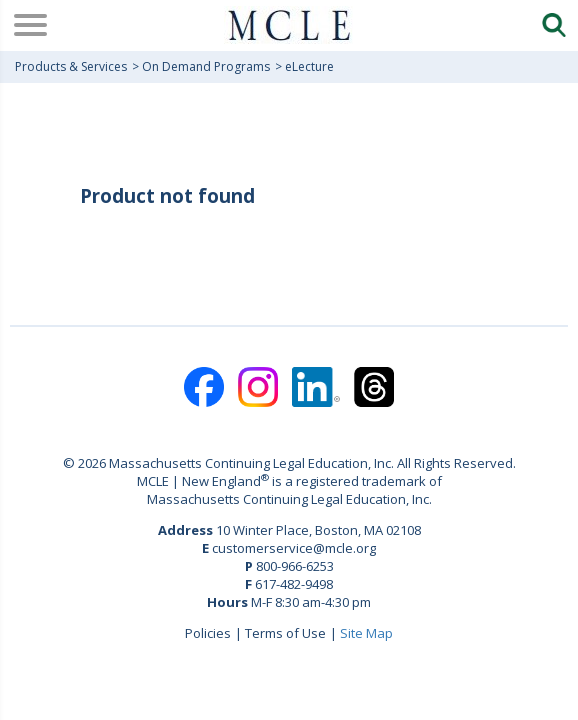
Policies (208, 633)
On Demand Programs (206, 66)
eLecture (309, 66)
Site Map (366, 633)
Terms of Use (285, 633)
